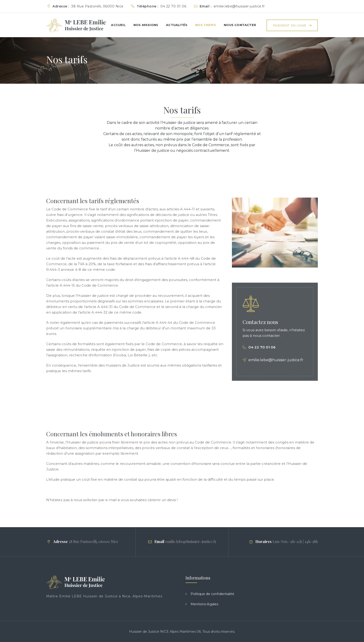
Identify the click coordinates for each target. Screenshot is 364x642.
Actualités (177, 25)
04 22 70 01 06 (262, 347)
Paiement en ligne (289, 25)
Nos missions (146, 25)
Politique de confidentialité (212, 594)
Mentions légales (204, 604)
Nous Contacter (240, 25)
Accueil (118, 25)
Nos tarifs (206, 25)
